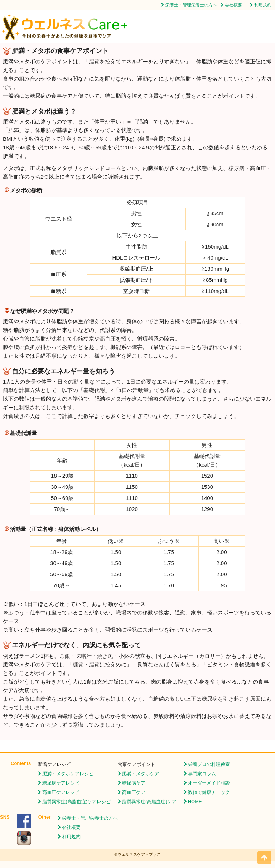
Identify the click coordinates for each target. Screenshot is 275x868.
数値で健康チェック (209, 792)
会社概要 (233, 5)
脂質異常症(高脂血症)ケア (149, 802)
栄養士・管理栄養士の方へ (191, 5)
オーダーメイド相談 (209, 783)
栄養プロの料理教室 (209, 764)
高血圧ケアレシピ (61, 792)
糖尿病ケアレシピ (61, 783)
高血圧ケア (134, 792)
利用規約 (263, 5)
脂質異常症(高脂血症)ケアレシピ (76, 802)
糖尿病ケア (134, 783)
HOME (195, 802)
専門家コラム (202, 774)
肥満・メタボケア (141, 774)
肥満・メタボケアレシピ (68, 774)
